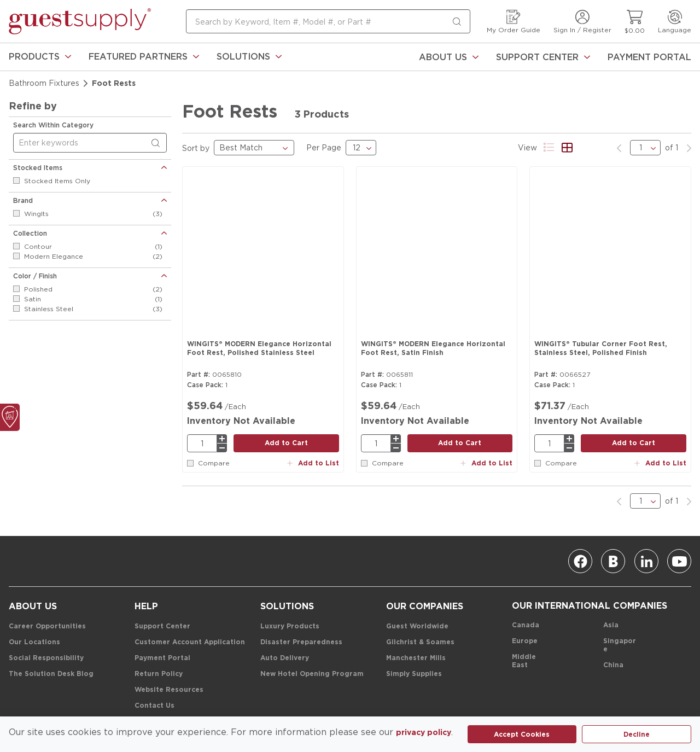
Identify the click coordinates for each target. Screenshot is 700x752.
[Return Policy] (159, 674)
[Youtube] (679, 561)
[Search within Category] (157, 143)
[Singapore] (620, 645)
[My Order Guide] (514, 22)
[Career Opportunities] (47, 626)
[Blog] (613, 561)
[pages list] (645, 148)
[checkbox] (16, 180)
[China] (613, 665)
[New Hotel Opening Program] (312, 674)
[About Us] (449, 57)
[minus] (222, 448)
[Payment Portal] (649, 57)
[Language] (675, 22)
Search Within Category (53, 125)
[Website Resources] (169, 690)
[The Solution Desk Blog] (51, 674)
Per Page (324, 147)
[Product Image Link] (263, 253)
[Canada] (526, 625)
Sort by (196, 148)
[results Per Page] (361, 148)
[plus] (222, 439)
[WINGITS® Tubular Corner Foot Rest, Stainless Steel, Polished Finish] (610, 353)
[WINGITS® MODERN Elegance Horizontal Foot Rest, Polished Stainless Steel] (263, 353)
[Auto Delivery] (285, 658)
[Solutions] (249, 57)
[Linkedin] (646, 561)
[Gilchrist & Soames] (420, 642)
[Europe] (525, 641)
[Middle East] (529, 661)
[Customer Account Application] (190, 642)
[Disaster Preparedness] (301, 642)
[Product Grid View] (567, 147)
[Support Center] (543, 57)
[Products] (40, 57)
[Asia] (611, 625)
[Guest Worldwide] (417, 626)
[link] (40, 57)
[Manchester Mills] (416, 658)
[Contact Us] (154, 706)
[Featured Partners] (144, 57)
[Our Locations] (34, 642)
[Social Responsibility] (46, 658)
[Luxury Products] (290, 626)
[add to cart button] (286, 443)
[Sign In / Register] (582, 22)
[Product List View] (549, 147)
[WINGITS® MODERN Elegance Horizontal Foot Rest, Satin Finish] (437, 353)
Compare (214, 463)
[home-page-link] (80, 21)
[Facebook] (580, 561)
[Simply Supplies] (414, 674)
